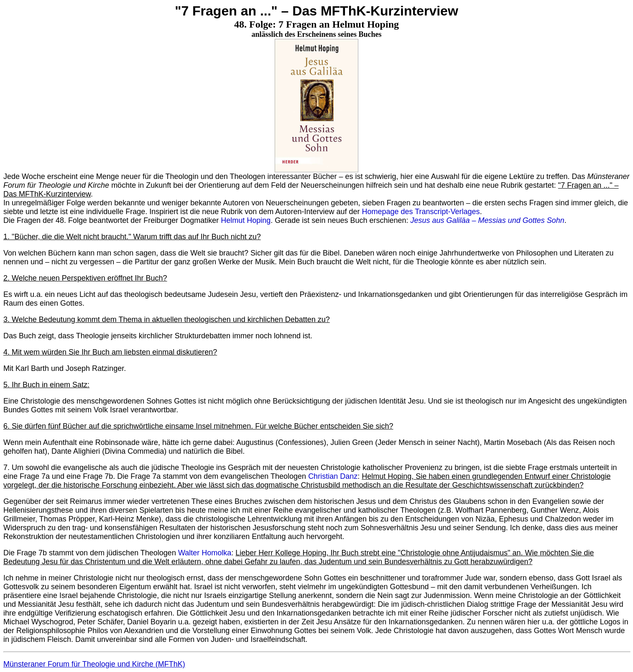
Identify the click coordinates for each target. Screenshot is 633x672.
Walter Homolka (205, 553)
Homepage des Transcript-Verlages (421, 212)
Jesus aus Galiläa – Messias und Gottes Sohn (488, 220)
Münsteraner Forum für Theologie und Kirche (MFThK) (94, 664)
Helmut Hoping (246, 220)
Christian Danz (333, 476)
